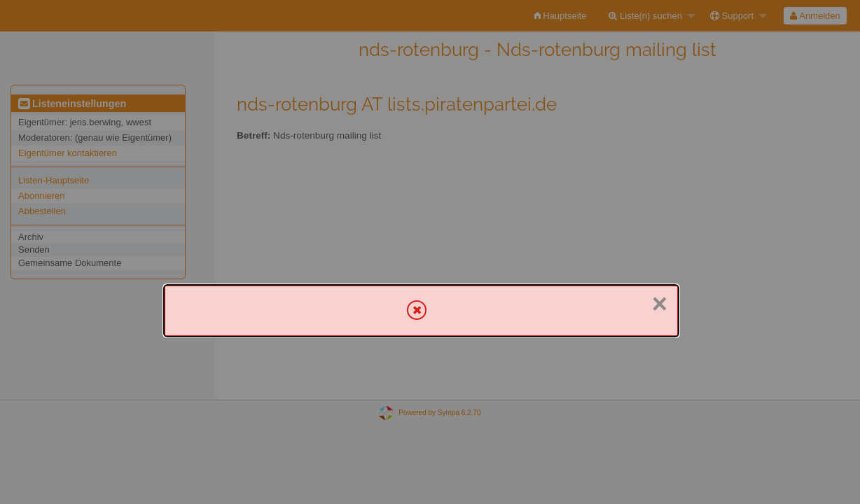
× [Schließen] (660, 304)
